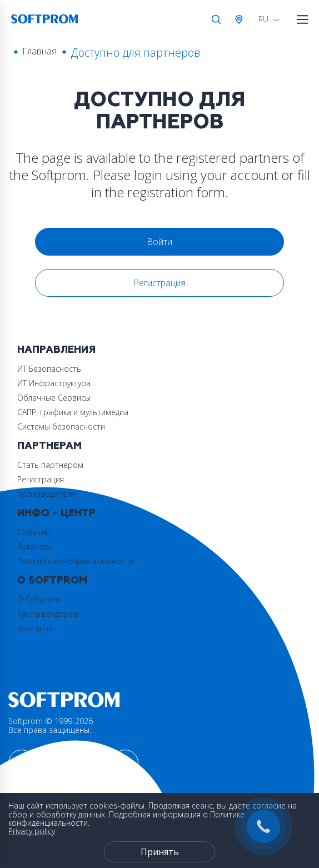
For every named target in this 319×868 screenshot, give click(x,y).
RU (263, 19)
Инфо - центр (56, 513)
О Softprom (52, 580)
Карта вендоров (48, 614)
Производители (46, 494)
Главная (39, 51)
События (34, 532)
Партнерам (49, 446)
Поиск (216, 19)
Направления (56, 350)
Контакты (35, 628)
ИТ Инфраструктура (54, 383)
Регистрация (159, 283)
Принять (160, 852)
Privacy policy (32, 831)
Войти (159, 242)
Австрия (241, 19)
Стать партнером (50, 465)
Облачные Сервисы (54, 398)
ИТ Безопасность (49, 369)
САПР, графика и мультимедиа (73, 412)
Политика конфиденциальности (75, 561)
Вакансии (34, 547)
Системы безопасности (61, 426)
